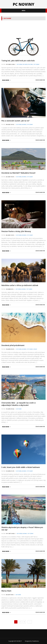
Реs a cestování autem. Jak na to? (15, 121)
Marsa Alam (6, 591)
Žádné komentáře (40, 80)
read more (6, 80)
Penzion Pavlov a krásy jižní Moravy (16, 231)
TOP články (36, 64)
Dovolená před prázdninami (13, 345)
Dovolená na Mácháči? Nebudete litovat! (18, 173)
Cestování (19, 64)
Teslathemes (35, 641)
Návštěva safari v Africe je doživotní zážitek (20, 285)
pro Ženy (30, 64)
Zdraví (35, 349)
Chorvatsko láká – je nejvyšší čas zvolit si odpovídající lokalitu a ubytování (19, 404)
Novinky (24, 124)
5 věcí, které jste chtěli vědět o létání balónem (21, 467)
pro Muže (25, 64)
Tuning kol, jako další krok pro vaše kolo (18, 61)
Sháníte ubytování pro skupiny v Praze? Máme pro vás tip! (22, 529)
